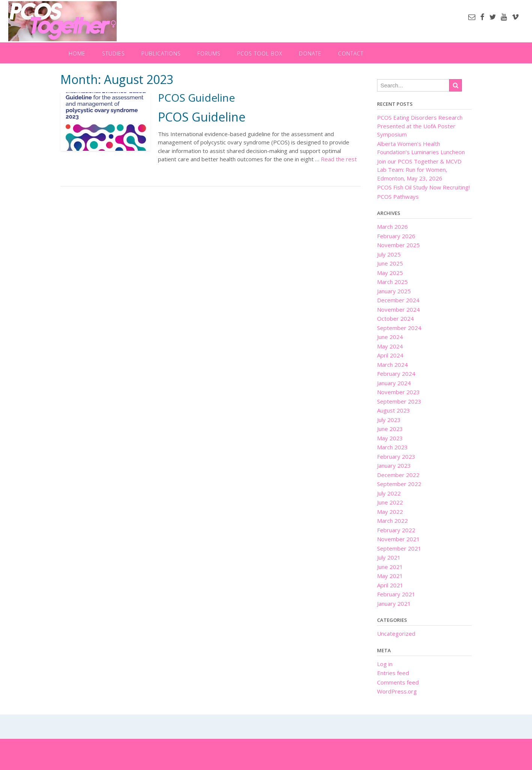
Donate (310, 53)
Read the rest (339, 159)
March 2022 (392, 521)
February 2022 (396, 530)
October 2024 (395, 318)
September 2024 (399, 328)
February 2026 (396, 236)
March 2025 (392, 282)
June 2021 (390, 567)
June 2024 (390, 337)
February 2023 (396, 456)
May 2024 (390, 346)
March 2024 (392, 365)
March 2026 (392, 227)
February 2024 (396, 374)
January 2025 (394, 291)
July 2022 (389, 493)
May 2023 (390, 438)
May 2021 (390, 576)
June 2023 (390, 429)
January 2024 (394, 383)
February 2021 (396, 594)
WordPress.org (397, 691)
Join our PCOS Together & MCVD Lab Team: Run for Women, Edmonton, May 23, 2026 (419, 170)
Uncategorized (396, 633)
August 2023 (394, 410)
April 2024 (390, 355)
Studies (113, 53)
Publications (161, 53)
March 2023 (392, 447)
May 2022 (390, 512)
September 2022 (399, 484)
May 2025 (390, 273)
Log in (385, 664)
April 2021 (390, 585)
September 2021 (399, 548)
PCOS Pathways (398, 197)
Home (77, 53)
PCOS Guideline (196, 98)
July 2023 (389, 420)
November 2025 (398, 245)
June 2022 (390, 502)
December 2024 (398, 300)
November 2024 (398, 309)
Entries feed (393, 673)
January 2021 (394, 603)
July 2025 (389, 254)
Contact (351, 53)
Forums (209, 53)
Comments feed (398, 682)
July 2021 (389, 557)
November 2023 (398, 392)
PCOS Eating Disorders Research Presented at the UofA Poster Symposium (420, 126)
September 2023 (399, 401)
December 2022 (398, 475)
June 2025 (390, 263)
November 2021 (398, 539)
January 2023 (394, 465)
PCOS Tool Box (260, 53)
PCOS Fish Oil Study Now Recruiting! (423, 187)
